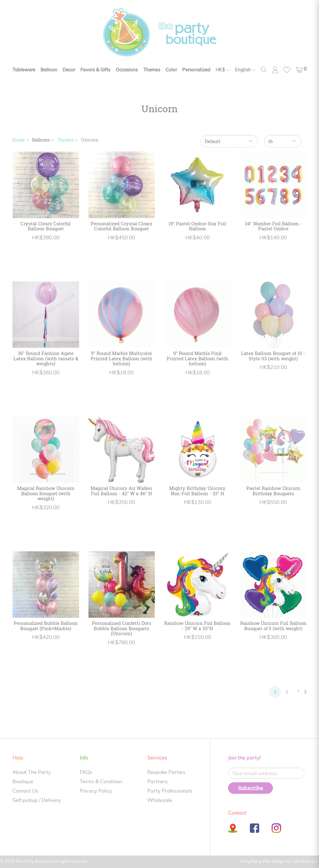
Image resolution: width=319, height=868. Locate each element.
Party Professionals (170, 791)
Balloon (49, 70)
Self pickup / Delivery (37, 800)
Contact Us (25, 791)
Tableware (24, 70)
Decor (69, 70)
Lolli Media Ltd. (305, 862)
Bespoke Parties (166, 772)
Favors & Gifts (95, 70)
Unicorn (90, 140)
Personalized (196, 70)
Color (171, 70)
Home (19, 140)
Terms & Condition (101, 782)
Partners (157, 782)
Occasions (127, 70)
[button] (301, 70)
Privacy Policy (96, 791)
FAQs (86, 772)
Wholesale (160, 800)
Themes (152, 70)
